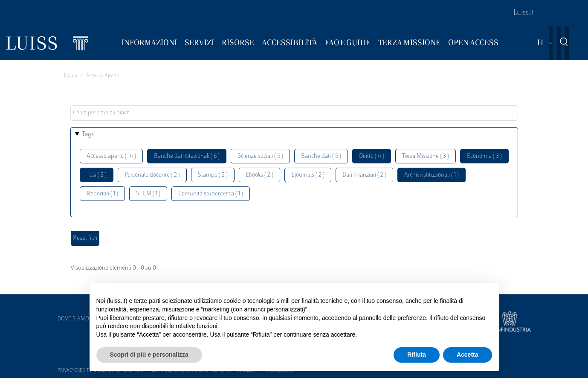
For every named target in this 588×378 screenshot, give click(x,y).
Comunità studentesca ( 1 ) (211, 194)
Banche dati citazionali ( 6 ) (187, 156)
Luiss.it (524, 13)
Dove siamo (73, 319)
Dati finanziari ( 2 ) (364, 175)
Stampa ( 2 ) (213, 175)
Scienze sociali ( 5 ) (260, 156)
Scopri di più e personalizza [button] (149, 355)
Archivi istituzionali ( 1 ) (432, 175)
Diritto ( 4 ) (372, 156)
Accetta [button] (468, 355)
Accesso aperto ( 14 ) (111, 156)
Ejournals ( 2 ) (308, 175)
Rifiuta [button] (417, 355)
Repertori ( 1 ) (102, 194)
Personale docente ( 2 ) (152, 175)
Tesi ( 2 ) (97, 175)
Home (71, 76)
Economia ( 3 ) (484, 156)
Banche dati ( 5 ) (321, 156)
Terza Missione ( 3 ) (426, 156)
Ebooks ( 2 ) (259, 175)
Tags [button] (88, 135)
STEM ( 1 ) (148, 194)
